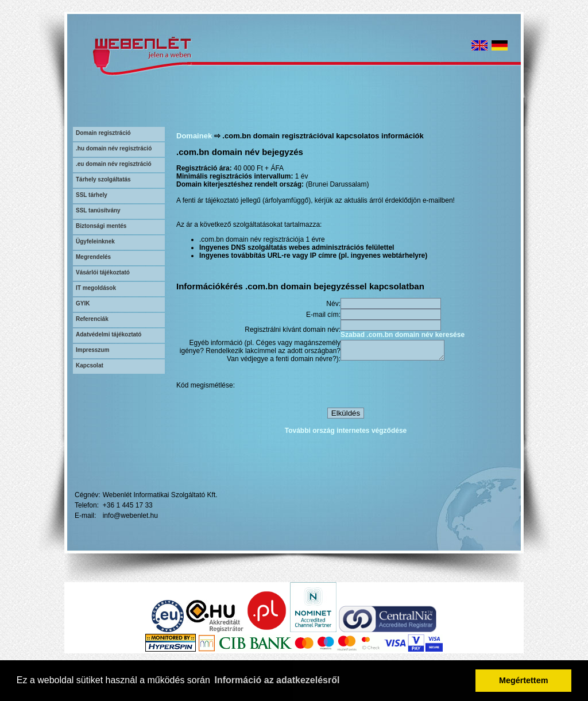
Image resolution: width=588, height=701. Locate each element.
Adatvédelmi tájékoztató (109, 334)
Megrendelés (93, 257)
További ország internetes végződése (346, 432)
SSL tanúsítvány (98, 210)
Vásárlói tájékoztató (103, 272)
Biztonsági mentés (101, 226)
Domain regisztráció (103, 133)
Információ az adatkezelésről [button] (277, 680)
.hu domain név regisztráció (114, 148)
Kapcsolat (90, 365)
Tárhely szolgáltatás (103, 179)
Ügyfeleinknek (95, 241)
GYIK (83, 303)
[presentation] (428, 387)
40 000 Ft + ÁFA (259, 168)
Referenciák (92, 319)
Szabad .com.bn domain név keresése (403, 335)
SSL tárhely (92, 195)
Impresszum (92, 350)
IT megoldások (96, 288)
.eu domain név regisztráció (114, 164)
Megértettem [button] (524, 680)
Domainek (194, 136)
